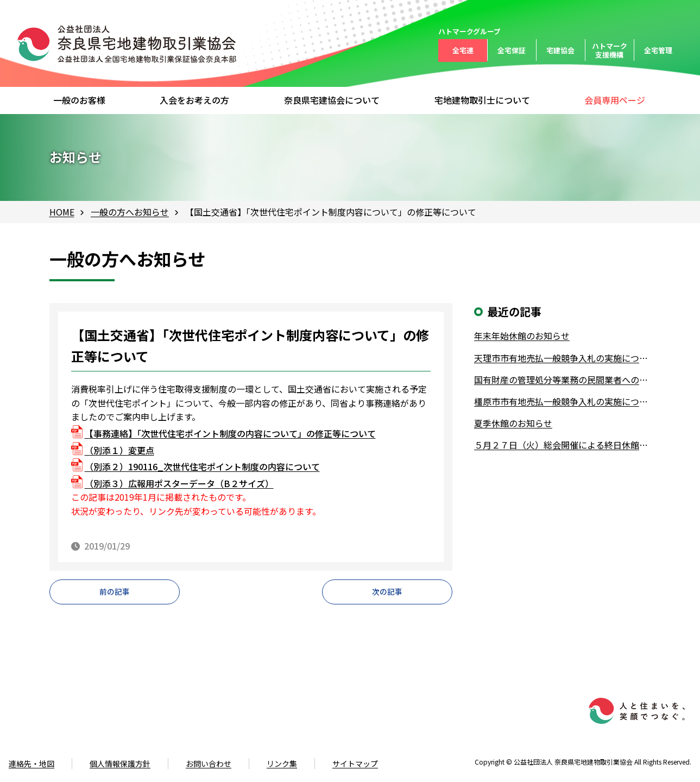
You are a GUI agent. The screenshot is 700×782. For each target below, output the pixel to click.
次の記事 (387, 595)
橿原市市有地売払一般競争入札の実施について (563, 401)
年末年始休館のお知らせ (522, 336)
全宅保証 (512, 50)
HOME (62, 212)
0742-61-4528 (61, 733)
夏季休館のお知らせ (513, 423)
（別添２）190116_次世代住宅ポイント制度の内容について (202, 466)
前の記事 (115, 595)
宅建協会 (560, 50)
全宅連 (463, 50)
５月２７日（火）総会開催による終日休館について (563, 445)
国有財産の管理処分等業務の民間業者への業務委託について (563, 380)
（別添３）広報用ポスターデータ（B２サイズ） (179, 483)
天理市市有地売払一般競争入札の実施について (563, 358)
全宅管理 (658, 50)
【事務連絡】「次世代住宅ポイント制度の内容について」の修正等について (230, 433)
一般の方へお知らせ (130, 212)
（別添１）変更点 (119, 450)
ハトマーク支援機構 (610, 50)
